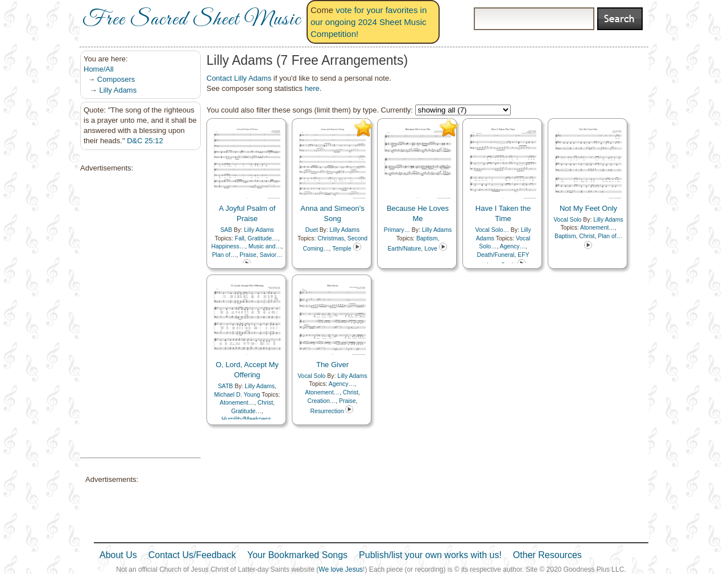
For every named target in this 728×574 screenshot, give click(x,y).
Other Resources (547, 555)
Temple (342, 249)
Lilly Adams (118, 90)
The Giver (332, 365)
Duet (312, 230)
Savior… (271, 255)
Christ (587, 236)
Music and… (265, 246)
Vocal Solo (567, 220)
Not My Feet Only (588, 208)
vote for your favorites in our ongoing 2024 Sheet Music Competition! (369, 22)
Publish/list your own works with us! (430, 555)
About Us (118, 555)
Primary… (397, 230)
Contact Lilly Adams (239, 78)
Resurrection (327, 411)
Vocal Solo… (492, 230)
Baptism (427, 238)
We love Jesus (341, 569)
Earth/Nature (404, 249)
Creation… (322, 401)
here (312, 88)
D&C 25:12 (145, 141)
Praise (248, 255)
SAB (226, 230)
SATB (225, 386)
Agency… (513, 246)
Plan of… (224, 255)
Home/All (99, 69)
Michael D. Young (237, 395)
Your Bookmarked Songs (297, 555)
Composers (116, 79)
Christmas (331, 238)
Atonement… (597, 228)
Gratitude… (262, 238)
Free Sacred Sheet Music (192, 20)
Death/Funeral (496, 255)
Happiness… (229, 246)
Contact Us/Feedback (192, 555)
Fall (240, 238)
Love (431, 249)
